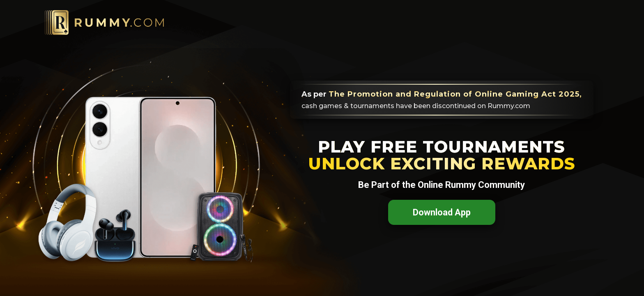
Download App (442, 212)
